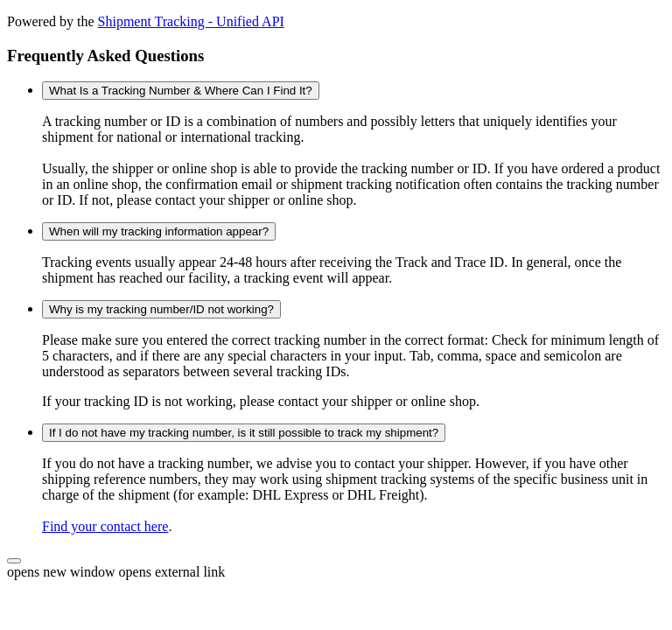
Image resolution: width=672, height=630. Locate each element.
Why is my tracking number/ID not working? (161, 309)
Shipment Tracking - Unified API (191, 21)
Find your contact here (105, 526)
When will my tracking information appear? (159, 231)
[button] (14, 561)
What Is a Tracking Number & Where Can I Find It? (181, 91)
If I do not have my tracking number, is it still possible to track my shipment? (244, 433)
